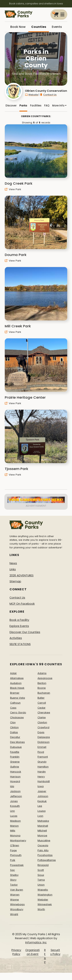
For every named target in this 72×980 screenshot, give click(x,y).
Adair (13, 673)
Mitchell (42, 831)
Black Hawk (17, 688)
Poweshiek (17, 865)
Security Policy (55, 952)
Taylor (14, 885)
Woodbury (17, 909)
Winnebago (17, 904)
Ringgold (43, 865)
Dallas (14, 732)
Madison (15, 821)
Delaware (44, 737)
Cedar (42, 708)
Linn (12, 811)
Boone (42, 688)
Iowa (41, 786)
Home (18, 43)
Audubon (16, 683)
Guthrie (15, 767)
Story (13, 880)
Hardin (42, 772)
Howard (15, 781)
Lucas (14, 816)
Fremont (43, 757)
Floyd (41, 752)
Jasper (42, 791)
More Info (59, 106)
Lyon (40, 816)
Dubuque (16, 747)
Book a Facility (19, 620)
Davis (41, 732)
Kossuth (15, 806)
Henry (41, 777)
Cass (13, 708)
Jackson (15, 791)
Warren (15, 895)
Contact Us (48, 95)
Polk (13, 860)
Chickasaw (17, 717)
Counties (39, 27)
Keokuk (42, 801)
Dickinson (44, 742)
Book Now (18, 27)
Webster (43, 900)
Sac (12, 870)
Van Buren (17, 890)
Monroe (42, 836)
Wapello (43, 890)
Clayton (42, 722)
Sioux (41, 875)
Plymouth (16, 855)
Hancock (16, 772)
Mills (13, 831)
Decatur (15, 737)
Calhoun (15, 703)
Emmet (42, 747)
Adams (42, 673)
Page (13, 850)
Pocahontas (45, 855)
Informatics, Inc (36, 942)
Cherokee (44, 712)
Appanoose (45, 678)
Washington (45, 895)
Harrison (15, 777)
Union (41, 885)
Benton (42, 683)
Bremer (15, 693)
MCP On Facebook (22, 604)
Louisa (42, 811)
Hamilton (43, 767)
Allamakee (17, 678)
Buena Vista (18, 698)
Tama (41, 880)
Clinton (14, 727)
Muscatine (44, 840)
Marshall (43, 826)
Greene (15, 762)
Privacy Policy (16, 952)
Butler (41, 698)
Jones (14, 801)
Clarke (42, 717)
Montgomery (18, 840)
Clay (13, 722)
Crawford (43, 727)
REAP (45, 956)
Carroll (42, 703)
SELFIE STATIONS (20, 644)
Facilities (36, 106)
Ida (12, 786)
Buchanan (44, 693)
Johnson (43, 796)
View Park (13, 189)
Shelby (14, 875)
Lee (40, 806)
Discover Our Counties (25, 632)
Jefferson (16, 796)
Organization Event (32, 952)
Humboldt (44, 781)
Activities (16, 638)
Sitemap (15, 581)
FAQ (47, 106)
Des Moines (17, 742)
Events (57, 27)
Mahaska (43, 821)
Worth (41, 909)
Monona (15, 836)
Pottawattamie (47, 860)
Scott (41, 870)
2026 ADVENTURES (22, 575)
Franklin (15, 757)
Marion (14, 826)
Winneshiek (45, 904)
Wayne (14, 900)
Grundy (42, 762)
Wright (14, 914)
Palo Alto (43, 850)
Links (13, 569)
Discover (11, 106)
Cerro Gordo (18, 712)
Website (32, 95)
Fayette (15, 752)
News (13, 563)
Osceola (43, 845)
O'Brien (44, 43)
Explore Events (19, 626)
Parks (23, 106)
